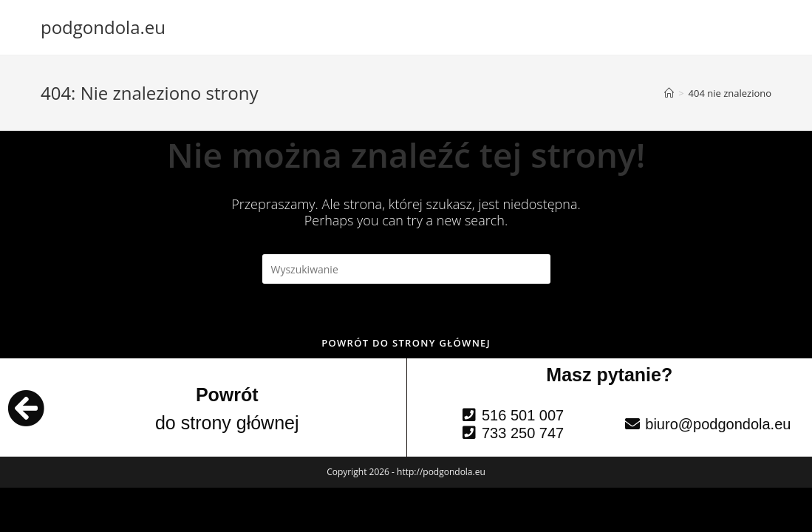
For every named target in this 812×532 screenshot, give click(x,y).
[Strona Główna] (669, 93)
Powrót (227, 395)
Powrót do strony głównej (406, 343)
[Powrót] (26, 408)
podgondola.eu (103, 27)
